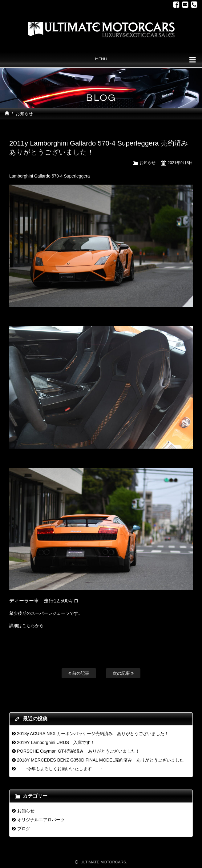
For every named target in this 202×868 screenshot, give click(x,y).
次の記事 (123, 673)
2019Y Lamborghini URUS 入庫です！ (56, 742)
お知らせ (24, 114)
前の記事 (79, 673)
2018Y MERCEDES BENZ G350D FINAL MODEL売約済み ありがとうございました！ (103, 760)
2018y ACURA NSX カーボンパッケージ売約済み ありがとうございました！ (93, 734)
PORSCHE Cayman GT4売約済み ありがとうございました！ (78, 751)
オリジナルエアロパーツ (41, 820)
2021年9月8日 (180, 163)
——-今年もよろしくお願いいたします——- (60, 769)
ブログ (24, 829)
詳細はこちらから (26, 626)
